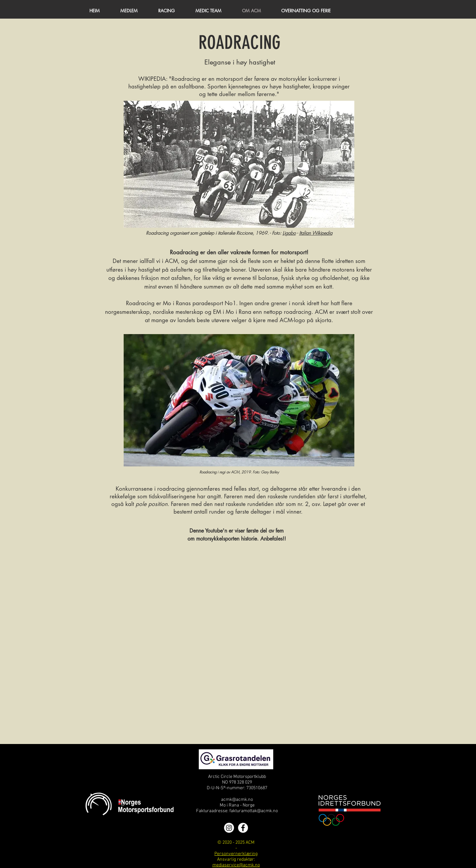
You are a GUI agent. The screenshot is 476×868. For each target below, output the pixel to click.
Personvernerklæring (236, 854)
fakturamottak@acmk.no (254, 811)
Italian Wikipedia (316, 233)
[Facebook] (243, 828)
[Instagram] (229, 828)
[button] (129, 11)
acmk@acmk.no (237, 800)
